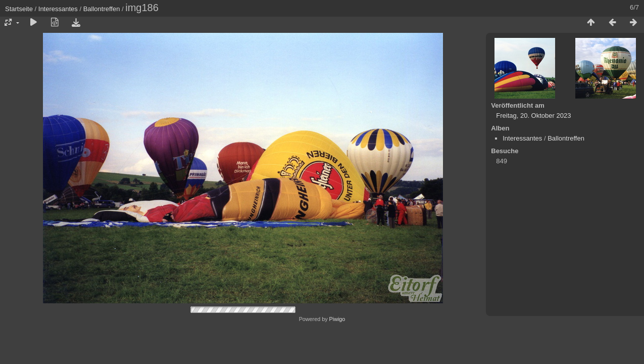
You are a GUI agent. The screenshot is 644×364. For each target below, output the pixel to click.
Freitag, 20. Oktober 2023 (533, 116)
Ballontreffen (102, 9)
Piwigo (337, 319)
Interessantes (58, 9)
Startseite (19, 9)
